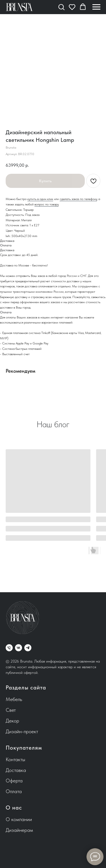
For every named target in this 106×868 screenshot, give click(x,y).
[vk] (19, 648)
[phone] (9, 648)
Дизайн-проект (22, 731)
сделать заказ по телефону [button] (78, 199)
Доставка (16, 770)
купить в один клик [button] (40, 199)
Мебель (14, 699)
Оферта (14, 781)
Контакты (15, 759)
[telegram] (28, 648)
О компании (19, 819)
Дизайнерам (19, 830)
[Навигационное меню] (96, 7)
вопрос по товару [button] (46, 204)
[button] (61, 7)
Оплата (14, 791)
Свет (11, 710)
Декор (12, 721)
